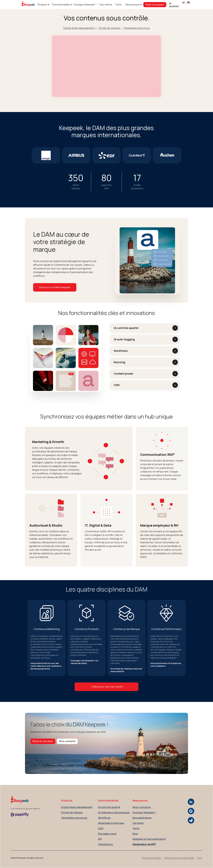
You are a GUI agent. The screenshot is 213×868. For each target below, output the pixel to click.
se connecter (174, 5)
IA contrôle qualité (109, 807)
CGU (200, 858)
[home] (28, 5)
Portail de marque (72, 812)
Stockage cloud (107, 834)
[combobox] (186, 3)
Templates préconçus (137, 28)
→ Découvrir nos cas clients (106, 687)
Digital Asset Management (77, 807)
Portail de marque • (110, 28)
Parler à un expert (155, 5)
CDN (101, 828)
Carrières (138, 823)
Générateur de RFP (144, 844)
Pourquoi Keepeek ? (85, 4)
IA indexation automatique (114, 812)
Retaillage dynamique (111, 823)
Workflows (104, 818)
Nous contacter (67, 741)
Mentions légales (151, 858)
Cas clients (106, 4)
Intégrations (106, 844)
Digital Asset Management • (80, 28)
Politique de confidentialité (179, 858)
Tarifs (118, 4)
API (100, 839)
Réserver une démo (43, 741)
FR (186, 2)
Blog (135, 834)
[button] (42, 5)
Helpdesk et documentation (149, 839)
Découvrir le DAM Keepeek (55, 287)
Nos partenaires (142, 818)
